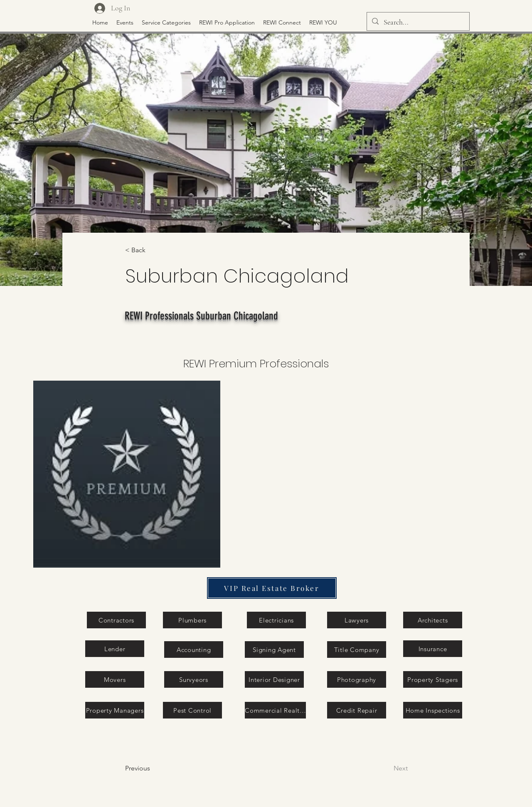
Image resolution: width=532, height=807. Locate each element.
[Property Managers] (115, 710)
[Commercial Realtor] (275, 710)
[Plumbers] (192, 620)
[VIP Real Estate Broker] (272, 588)
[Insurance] (433, 649)
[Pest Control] (192, 710)
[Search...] (418, 22)
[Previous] (159, 768)
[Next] (380, 768)
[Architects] (433, 620)
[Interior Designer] (274, 679)
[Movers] (115, 679)
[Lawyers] (357, 620)
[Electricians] (276, 620)
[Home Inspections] (433, 710)
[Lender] (115, 649)
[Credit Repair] (357, 710)
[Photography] (357, 679)
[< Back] (153, 250)
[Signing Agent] (274, 650)
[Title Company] (357, 650)
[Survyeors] (194, 679)
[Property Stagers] (433, 679)
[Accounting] (194, 650)
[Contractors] (116, 620)
